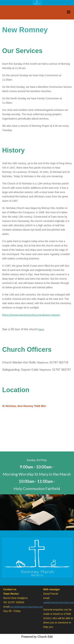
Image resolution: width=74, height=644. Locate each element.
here (41, 329)
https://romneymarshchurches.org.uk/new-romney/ (31, 315)
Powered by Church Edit (37, 637)
